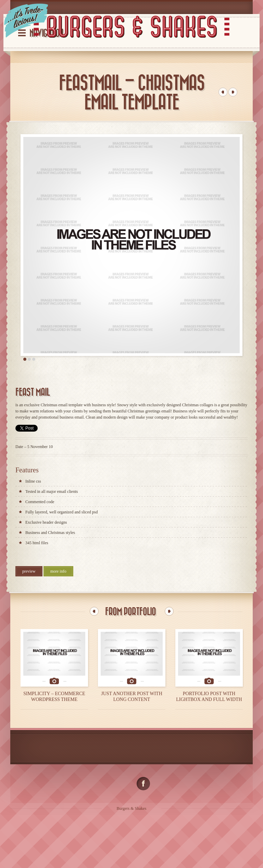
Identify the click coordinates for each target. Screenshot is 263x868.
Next (169, 611)
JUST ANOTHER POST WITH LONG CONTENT (132, 697)
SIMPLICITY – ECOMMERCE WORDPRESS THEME (54, 697)
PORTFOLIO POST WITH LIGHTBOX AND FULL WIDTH (209, 697)
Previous (94, 611)
